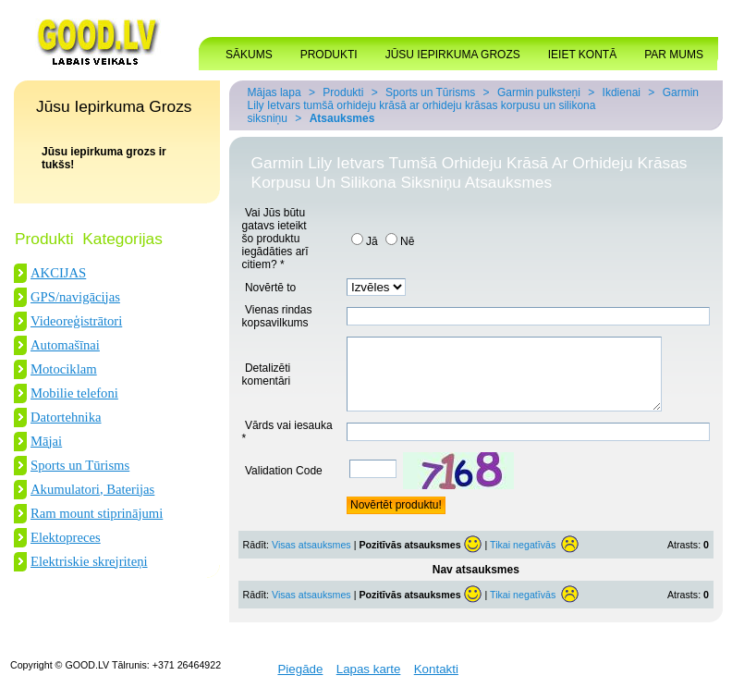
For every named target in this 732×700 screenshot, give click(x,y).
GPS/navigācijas (75, 297)
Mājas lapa (274, 92)
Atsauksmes (342, 118)
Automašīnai (65, 345)
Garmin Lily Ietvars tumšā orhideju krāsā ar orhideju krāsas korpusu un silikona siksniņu (473, 105)
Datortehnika (66, 417)
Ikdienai (622, 92)
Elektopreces (66, 537)
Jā (365, 241)
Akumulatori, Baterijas (92, 489)
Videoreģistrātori (76, 321)
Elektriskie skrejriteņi (89, 561)
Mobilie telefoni (74, 393)
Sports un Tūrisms (80, 465)
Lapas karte (369, 683)
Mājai (46, 441)
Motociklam (64, 369)
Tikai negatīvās (523, 559)
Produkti (343, 92)
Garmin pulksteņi (539, 92)
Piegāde (300, 683)
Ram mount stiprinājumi (97, 513)
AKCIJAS (58, 273)
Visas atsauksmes (311, 559)
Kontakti (436, 683)
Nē (400, 241)
